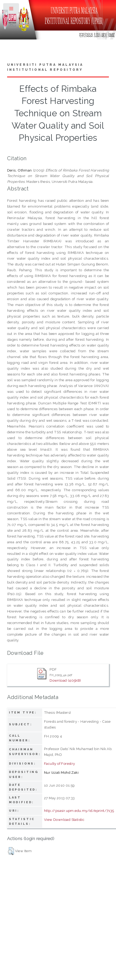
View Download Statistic (64, 820)
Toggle (11, 10)
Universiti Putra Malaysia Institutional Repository (45, 67)
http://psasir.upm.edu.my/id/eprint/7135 (79, 811)
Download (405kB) (65, 680)
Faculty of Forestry (60, 763)
